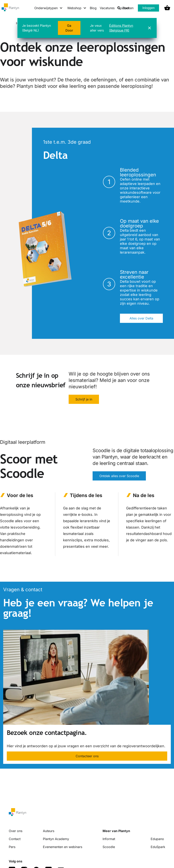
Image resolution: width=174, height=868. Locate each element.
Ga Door (69, 28)
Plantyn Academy (56, 839)
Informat (109, 839)
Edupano (157, 839)
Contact (15, 839)
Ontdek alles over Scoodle (119, 476)
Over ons (16, 831)
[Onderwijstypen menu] (49, 8)
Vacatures (107, 8)
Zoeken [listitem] (125, 8)
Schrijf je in (84, 399)
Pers (12, 847)
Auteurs (49, 831)
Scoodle (109, 847)
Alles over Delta (141, 318)
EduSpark (158, 847)
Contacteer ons (87, 756)
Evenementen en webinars (63, 847)
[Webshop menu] (77, 8)
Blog (93, 8)
